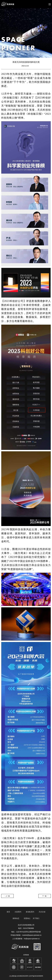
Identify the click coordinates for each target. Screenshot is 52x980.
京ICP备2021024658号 (36, 976)
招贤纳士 (27, 918)
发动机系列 (30, 912)
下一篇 (44, 896)
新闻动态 (16, 918)
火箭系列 (18, 912)
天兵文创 (42, 912)
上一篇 (8, 896)
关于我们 (36, 918)
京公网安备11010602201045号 (19, 976)
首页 (8, 912)
